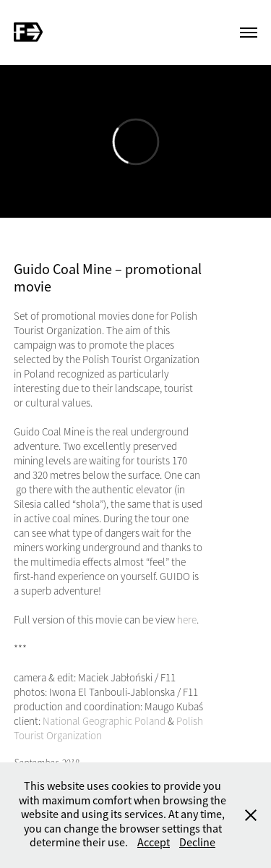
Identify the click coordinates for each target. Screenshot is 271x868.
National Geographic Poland (104, 721)
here (187, 620)
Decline (197, 843)
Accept (154, 843)
